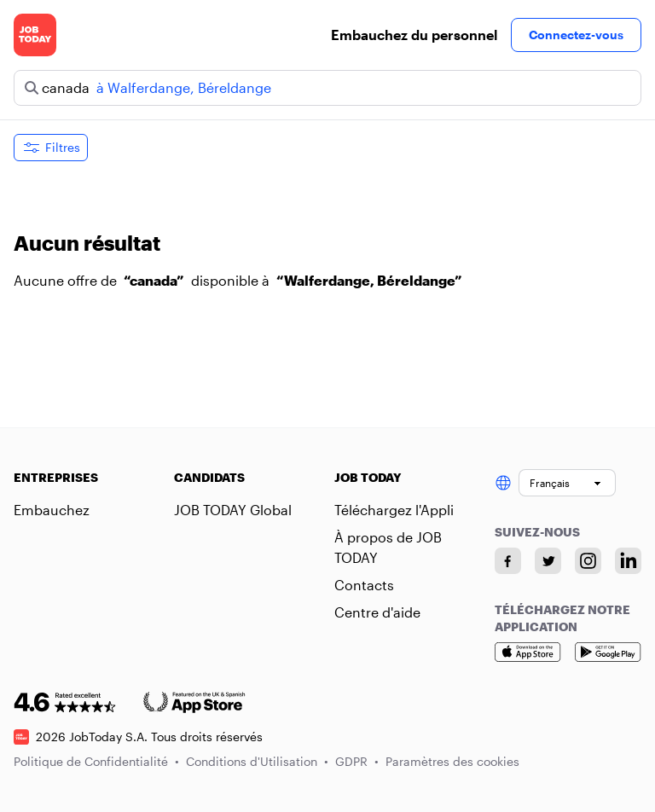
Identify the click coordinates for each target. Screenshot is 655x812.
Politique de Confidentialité (96, 761)
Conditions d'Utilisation (257, 761)
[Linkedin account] (628, 561)
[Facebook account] (508, 561)
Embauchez (52, 510)
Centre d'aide (377, 612)
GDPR (357, 761)
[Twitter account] (548, 561)
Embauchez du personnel (414, 35)
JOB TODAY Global (233, 510)
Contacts (364, 585)
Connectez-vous (576, 35)
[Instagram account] (588, 561)
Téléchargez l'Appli (394, 510)
